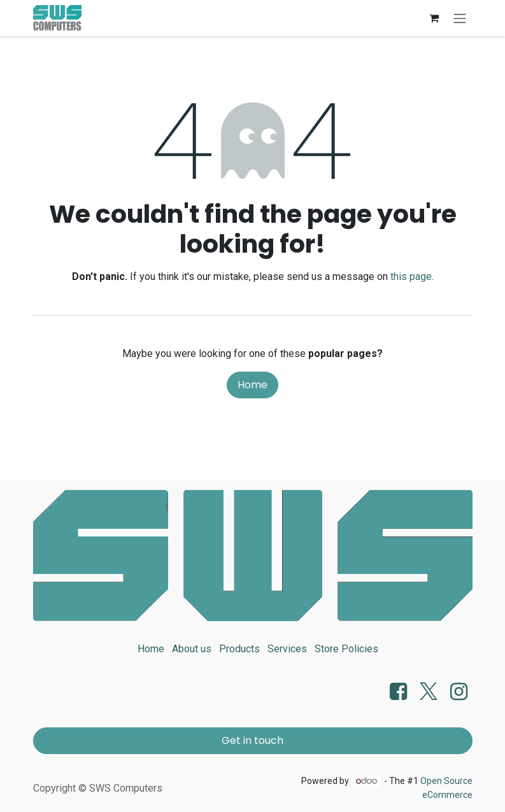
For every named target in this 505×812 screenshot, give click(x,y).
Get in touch (252, 740)
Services (287, 649)
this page (411, 276)
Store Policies (346, 649)
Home (252, 385)
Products (239, 649)
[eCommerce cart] (434, 18)
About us (192, 649)
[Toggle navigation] (460, 18)
